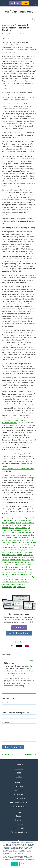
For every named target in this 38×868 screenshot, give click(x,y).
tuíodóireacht (21, 584)
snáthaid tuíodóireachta (10, 572)
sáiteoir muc (17, 567)
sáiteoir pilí (26, 567)
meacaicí (11, 552)
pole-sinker (26, 560)
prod (4, 562)
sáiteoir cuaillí (7, 567)
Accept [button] (15, 864)
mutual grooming (28, 552)
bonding (25, 523)
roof (31, 562)
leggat (19, 550)
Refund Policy (19, 824)
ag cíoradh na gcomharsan (16, 520)
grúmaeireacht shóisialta (21, 545)
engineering (29, 540)
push (13, 562)
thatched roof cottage (15, 577)
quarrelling (25, 562)
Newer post (28, 754)
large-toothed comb (9, 550)
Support (19, 816)
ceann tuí (23, 525)
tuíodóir (12, 584)
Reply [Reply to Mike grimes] (32, 660)
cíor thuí (18, 530)
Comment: (6, 722)
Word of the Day (19, 806)
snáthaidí (23, 572)
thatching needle (8, 579)
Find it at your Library (19, 633)
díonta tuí (20, 540)
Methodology (19, 794)
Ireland (11, 547)
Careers (19, 777)
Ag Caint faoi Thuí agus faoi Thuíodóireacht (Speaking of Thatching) (15, 28)
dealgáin (25, 538)
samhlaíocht (13, 570)
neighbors (26, 555)
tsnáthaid (5, 584)
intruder (5, 547)
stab (10, 574)
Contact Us (19, 820)
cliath (4, 533)
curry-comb (28, 535)
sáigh (16, 565)
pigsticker (31, 557)
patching (24, 557)
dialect (4, 540)
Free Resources (19, 798)
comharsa (32, 533)
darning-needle (16, 538)
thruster (18, 579)
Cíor (16, 528)
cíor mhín (11, 530)
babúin (4, 523)
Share (11, 646)
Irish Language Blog (19, 11)
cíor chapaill (23, 528)
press (33, 560)
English (5, 542)
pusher (18, 562)
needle (20, 555)
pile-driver (6, 560)
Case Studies (19, 786)
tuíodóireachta (7, 587)
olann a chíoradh (14, 557)
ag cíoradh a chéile (20, 518)
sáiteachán (22, 565)
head (33, 545)
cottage (21, 535)
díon (9, 540)
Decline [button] (23, 864)
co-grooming (11, 533)
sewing (31, 570)
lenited (31, 550)
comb (19, 533)
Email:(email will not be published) (15, 713)
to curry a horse (12, 582)
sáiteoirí (5, 570)
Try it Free (15, 3)
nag (3, 555)
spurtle (29, 572)
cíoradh (25, 530)
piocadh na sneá (16, 560)
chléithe (5, 528)
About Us (19, 769)
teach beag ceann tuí (20, 574)
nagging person (11, 555)
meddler (18, 552)
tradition (26, 582)
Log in (25, 3)
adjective (9, 518)
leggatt (25, 550)
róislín (10, 34)
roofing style (6, 565)
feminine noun (13, 542)
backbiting (11, 523)
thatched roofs (28, 577)
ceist (29, 525)
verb (15, 587)
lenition (5, 552)
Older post (9, 754)
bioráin (18, 523)
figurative (28, 542)
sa (12, 565)
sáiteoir (29, 565)
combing (25, 533)
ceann (17, 525)
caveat (11, 525)
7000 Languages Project (19, 802)
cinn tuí (11, 528)
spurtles (5, 574)
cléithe (30, 530)
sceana (20, 570)
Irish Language (28, 34)
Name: (6, 703)
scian (25, 570)
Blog (19, 773)
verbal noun (21, 587)
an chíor (29, 520)
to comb (24, 579)
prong (8, 562)
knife (19, 547)
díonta (14, 540)
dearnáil (31, 538)
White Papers (19, 790)
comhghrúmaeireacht (10, 535)
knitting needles (28, 547)
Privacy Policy (21, 853)
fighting (22, 542)
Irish (15, 547)
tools (20, 582)
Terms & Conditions (19, 832)
